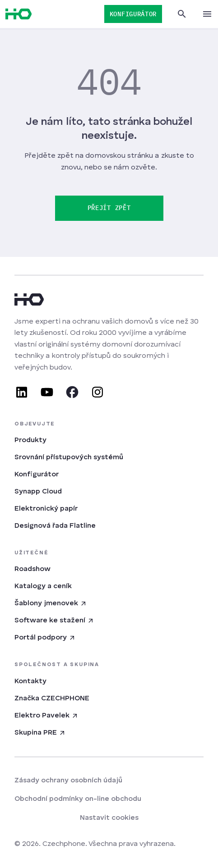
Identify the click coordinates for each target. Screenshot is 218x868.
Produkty (30, 440)
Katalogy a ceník (43, 586)
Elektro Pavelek (46, 716)
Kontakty (30, 681)
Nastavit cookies (109, 818)
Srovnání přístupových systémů (69, 457)
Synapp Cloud (38, 492)
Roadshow (32, 569)
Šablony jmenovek (51, 603)
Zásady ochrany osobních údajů (68, 781)
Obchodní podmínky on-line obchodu (78, 799)
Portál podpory (45, 638)
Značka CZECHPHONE (52, 699)
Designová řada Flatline (55, 526)
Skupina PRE (40, 733)
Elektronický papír (46, 509)
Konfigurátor (37, 475)
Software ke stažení (54, 621)
